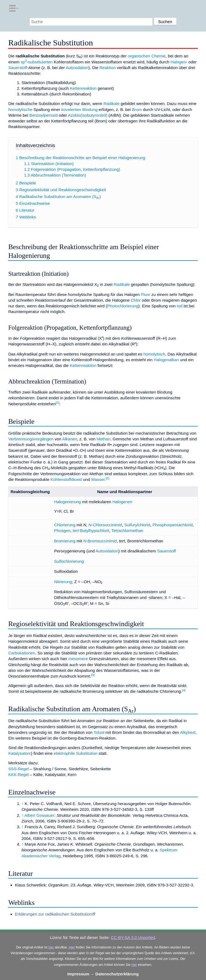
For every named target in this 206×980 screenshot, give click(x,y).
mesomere (78, 659)
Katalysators (20, 753)
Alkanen (70, 439)
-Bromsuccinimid (100, 541)
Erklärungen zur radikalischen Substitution (54, 914)
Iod (180, 306)
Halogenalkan (166, 360)
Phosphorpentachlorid (173, 525)
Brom (137, 109)
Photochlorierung (123, 306)
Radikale (112, 103)
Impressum (78, 974)
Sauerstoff (18, 68)
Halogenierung (68, 502)
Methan (103, 439)
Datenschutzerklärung (117, 974)
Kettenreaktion (83, 88)
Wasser (98, 479)
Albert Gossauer (39, 815)
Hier (72, 947)
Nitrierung (63, 582)
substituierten (40, 62)
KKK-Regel (18, 775)
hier (51, 947)
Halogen (178, 62)
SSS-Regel (18, 769)
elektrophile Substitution (76, 753)
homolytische (20, 109)
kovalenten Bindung (79, 109)
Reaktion (108, 68)
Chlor (136, 300)
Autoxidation (77, 68)
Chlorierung (65, 525)
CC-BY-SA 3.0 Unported (133, 937)
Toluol (99, 732)
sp (24, 62)
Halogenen (122, 502)
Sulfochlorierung (69, 561)
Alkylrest (188, 732)
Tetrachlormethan (127, 531)
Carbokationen (22, 653)
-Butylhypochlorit (91, 531)
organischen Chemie (147, 56)
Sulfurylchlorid (137, 525)
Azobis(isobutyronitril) (88, 115)
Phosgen (62, 531)
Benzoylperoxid (43, 115)
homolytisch (154, 354)
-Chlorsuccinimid (105, 525)
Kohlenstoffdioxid (66, 479)
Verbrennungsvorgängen (31, 439)
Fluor (146, 294)
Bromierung (65, 541)
